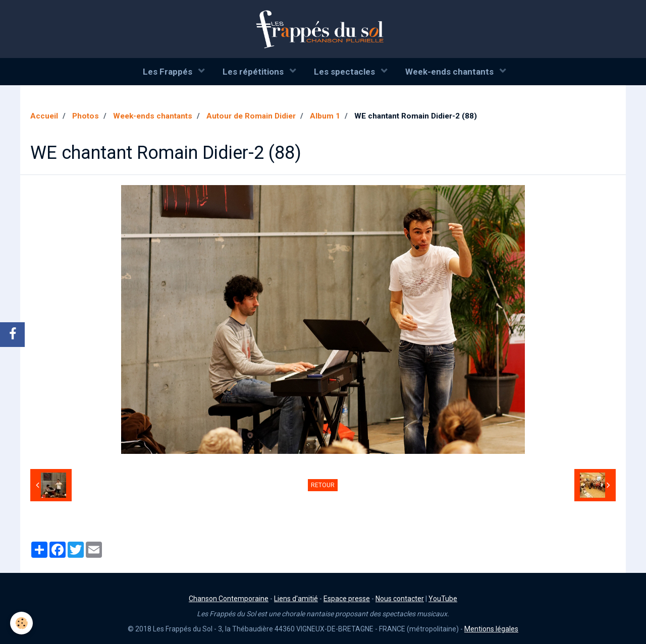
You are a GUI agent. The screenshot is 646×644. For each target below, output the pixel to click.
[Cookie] (21, 623)
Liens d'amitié (296, 599)
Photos (86, 116)
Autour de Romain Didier (251, 116)
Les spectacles (345, 72)
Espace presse (347, 599)
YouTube (443, 599)
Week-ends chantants (450, 72)
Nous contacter (400, 599)
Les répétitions (254, 72)
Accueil (44, 116)
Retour (323, 485)
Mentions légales (491, 629)
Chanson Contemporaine (229, 599)
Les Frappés (169, 72)
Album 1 (325, 116)
